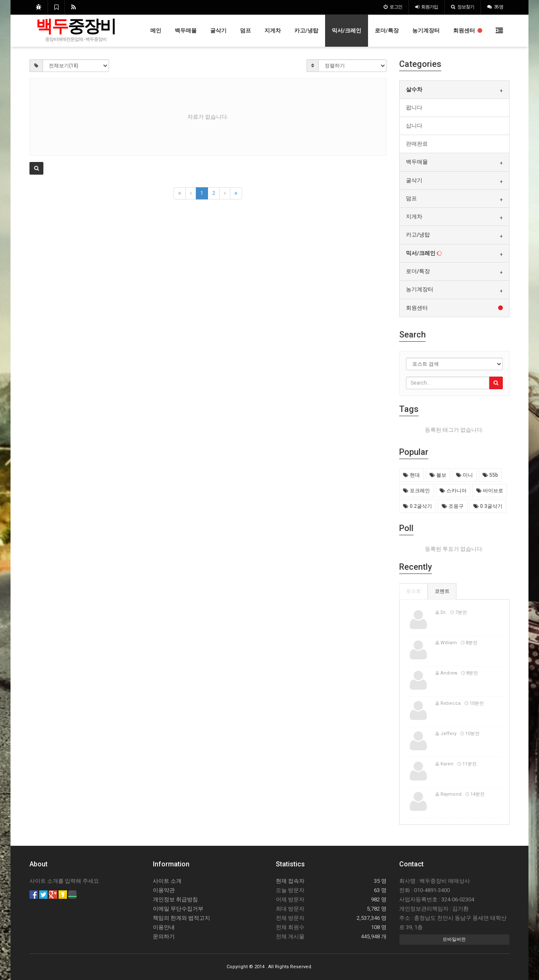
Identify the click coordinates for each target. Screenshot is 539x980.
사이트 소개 (167, 881)
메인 (156, 31)
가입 (427, 7)
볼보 (438, 475)
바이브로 (490, 491)
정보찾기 (463, 7)
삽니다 (414, 126)
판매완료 (417, 144)
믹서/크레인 (347, 31)
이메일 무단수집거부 (178, 909)
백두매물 (186, 31)
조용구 (453, 506)
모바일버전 (454, 939)
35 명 (495, 7)
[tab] (455, 90)
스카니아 (453, 491)
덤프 (245, 31)
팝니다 (414, 108)
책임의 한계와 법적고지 (181, 918)
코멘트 (442, 591)
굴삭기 (218, 31)
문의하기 (164, 936)
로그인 (393, 7)
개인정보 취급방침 (175, 899)
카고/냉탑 (306, 31)
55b (490, 475)
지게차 (273, 31)
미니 (464, 475)
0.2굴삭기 (418, 506)
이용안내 (164, 927)
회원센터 (468, 31)
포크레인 (416, 491)
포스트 (414, 591)
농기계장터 (426, 31)
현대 (411, 475)
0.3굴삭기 (488, 506)
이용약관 (164, 890)
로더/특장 (387, 31)
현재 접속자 (290, 881)
